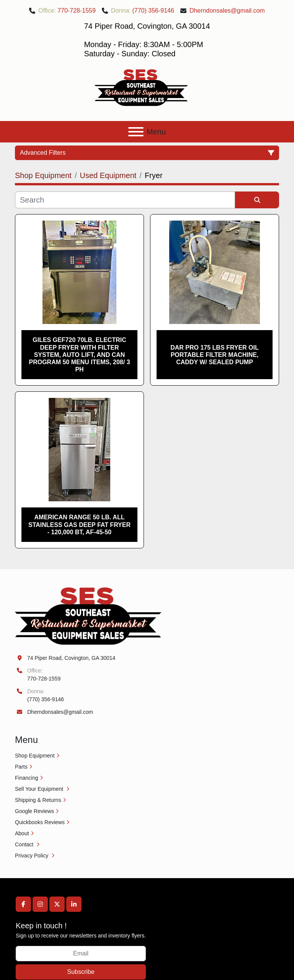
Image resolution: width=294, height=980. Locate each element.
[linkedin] (74, 904)
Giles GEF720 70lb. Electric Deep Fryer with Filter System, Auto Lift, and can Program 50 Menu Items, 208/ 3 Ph (79, 355)
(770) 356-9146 (153, 11)
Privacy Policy (32, 856)
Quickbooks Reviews (40, 822)
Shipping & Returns (38, 800)
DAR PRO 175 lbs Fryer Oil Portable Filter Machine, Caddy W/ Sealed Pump (215, 355)
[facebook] (23, 904)
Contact (25, 844)
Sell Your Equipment (40, 789)
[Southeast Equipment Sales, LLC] (88, 616)
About (22, 833)
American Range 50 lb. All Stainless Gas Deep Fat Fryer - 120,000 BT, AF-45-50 (79, 524)
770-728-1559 (77, 11)
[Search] (125, 200)
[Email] (81, 954)
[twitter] (57, 904)
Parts (21, 767)
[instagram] (40, 904)
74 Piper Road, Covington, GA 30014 (71, 658)
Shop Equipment (35, 756)
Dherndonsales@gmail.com (227, 11)
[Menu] (136, 132)
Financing (27, 778)
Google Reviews (34, 811)
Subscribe (81, 972)
